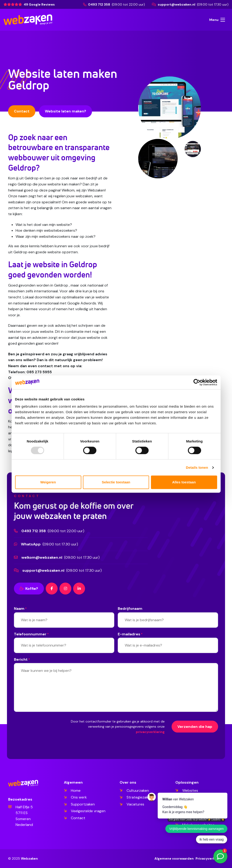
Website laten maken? (65, 111)
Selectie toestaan (116, 482)
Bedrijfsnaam (130, 609)
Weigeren (48, 482)
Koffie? (29, 589)
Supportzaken (83, 804)
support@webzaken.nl (174, 4)
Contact (22, 111)
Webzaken (29, 858)
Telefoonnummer (31, 634)
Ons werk (79, 797)
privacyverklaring (150, 732)
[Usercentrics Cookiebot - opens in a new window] (197, 382)
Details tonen (197, 467)
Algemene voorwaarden (174, 858)
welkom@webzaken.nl (42, 557)
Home (76, 790)
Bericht (22, 660)
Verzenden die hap (195, 727)
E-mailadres (130, 634)
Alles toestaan (184, 482)
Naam (20, 609)
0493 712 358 (97, 4)
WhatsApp (31, 544)
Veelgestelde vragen (88, 811)
